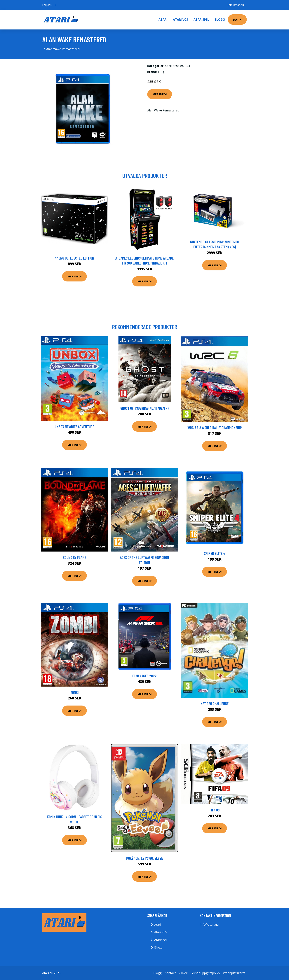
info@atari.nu (236, 5)
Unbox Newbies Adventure (74, 427)
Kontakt (170, 973)
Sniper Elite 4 (215, 553)
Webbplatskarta (234, 973)
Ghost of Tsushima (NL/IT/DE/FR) (144, 408)
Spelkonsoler (174, 66)
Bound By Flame (74, 557)
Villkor (183, 973)
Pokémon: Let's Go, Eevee (145, 858)
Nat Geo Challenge (215, 703)
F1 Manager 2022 (144, 676)
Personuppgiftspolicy (205, 973)
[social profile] (56, 5)
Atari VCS (180, 20)
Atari (163, 20)
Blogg (220, 20)
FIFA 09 (215, 810)
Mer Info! (160, 94)
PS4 (187, 66)
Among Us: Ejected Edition (74, 258)
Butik (237, 20)
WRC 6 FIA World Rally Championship (215, 427)
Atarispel (201, 20)
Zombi (75, 692)
